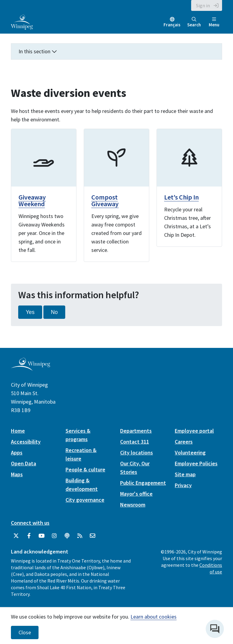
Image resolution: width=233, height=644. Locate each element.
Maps (17, 474)
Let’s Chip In (181, 197)
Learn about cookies (154, 617)
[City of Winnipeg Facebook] (29, 536)
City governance (85, 500)
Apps (17, 452)
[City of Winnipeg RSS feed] (80, 536)
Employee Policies (196, 463)
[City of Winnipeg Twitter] (16, 536)
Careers (184, 442)
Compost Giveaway (105, 200)
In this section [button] (38, 51)
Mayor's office (136, 494)
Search (194, 22)
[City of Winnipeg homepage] (30, 369)
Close (25, 632)
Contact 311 (135, 442)
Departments (136, 431)
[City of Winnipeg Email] (93, 536)
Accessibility (26, 442)
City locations (137, 452)
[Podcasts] (67, 536)
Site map (185, 474)
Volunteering (190, 452)
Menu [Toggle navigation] (214, 22)
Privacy (183, 485)
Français (172, 25)
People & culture (85, 469)
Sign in (203, 5)
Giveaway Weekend (32, 200)
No (54, 312)
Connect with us (30, 523)
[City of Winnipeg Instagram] (54, 536)
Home (18, 431)
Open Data (24, 463)
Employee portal (194, 431)
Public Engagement (143, 483)
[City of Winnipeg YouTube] (42, 536)
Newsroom (133, 505)
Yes (30, 312)
